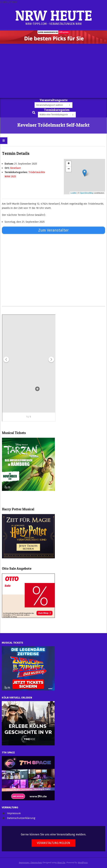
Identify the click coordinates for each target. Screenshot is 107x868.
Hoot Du (61, 862)
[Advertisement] (53, 71)
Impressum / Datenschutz (30, 862)
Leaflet (73, 193)
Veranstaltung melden (53, 843)
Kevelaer (16, 168)
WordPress (83, 862)
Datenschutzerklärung (21, 818)
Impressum (14, 813)
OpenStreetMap (87, 193)
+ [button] (69, 164)
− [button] (69, 169)
